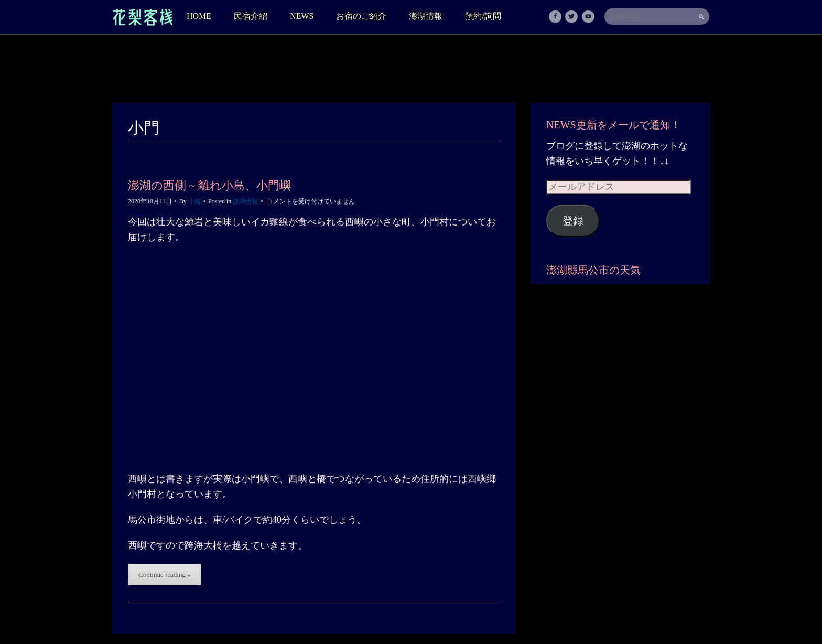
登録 (573, 221)
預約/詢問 (483, 16)
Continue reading (165, 575)
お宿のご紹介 (361, 16)
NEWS (302, 16)
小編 (194, 201)
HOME (199, 16)
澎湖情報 (426, 16)
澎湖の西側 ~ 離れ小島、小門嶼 (209, 185)
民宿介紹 (251, 16)
